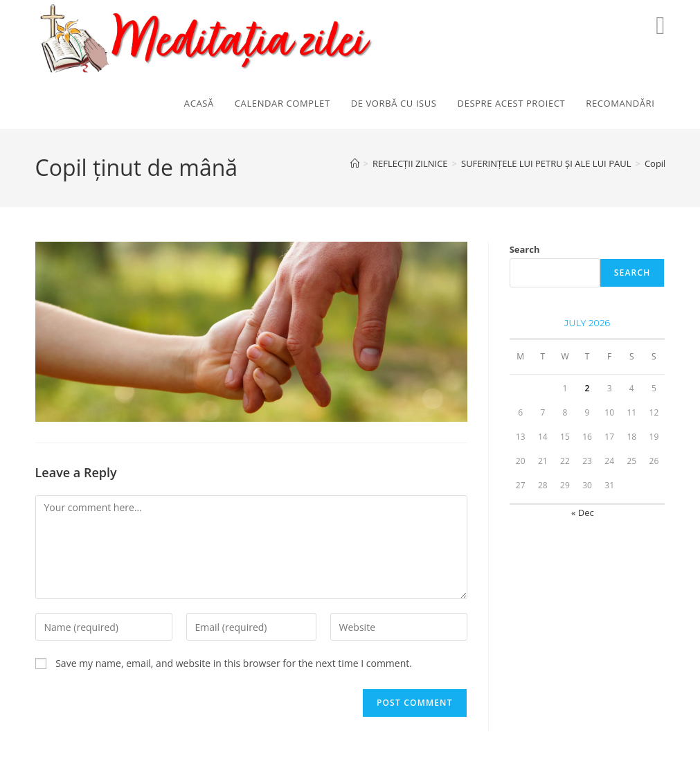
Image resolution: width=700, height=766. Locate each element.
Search (525, 249)
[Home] (355, 163)
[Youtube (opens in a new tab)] (660, 25)
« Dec (583, 513)
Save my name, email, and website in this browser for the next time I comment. (234, 663)
